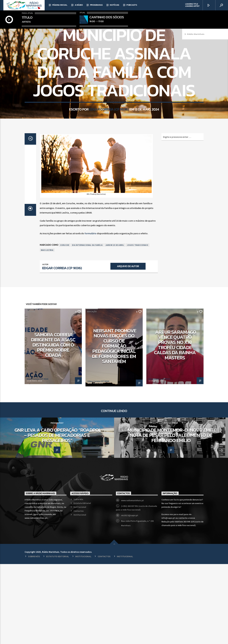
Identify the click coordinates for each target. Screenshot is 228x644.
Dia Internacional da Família (87, 325)
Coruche (65, 325)
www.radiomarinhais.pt (132, 580)
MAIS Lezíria (47, 330)
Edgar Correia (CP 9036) (109, 158)
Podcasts (132, 5)
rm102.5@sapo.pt (130, 595)
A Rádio (79, 5)
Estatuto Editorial (82, 583)
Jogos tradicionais (138, 325)
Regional (114, 70)
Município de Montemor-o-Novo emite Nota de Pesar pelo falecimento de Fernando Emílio (172, 515)
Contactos (79, 591)
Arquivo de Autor (128, 346)
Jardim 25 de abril (115, 325)
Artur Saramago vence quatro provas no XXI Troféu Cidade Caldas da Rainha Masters (175, 425)
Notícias (114, 5)
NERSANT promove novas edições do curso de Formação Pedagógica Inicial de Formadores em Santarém (114, 426)
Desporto (153, 392)
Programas (96, 5)
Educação (92, 392)
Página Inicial (60, 5)
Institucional (80, 587)
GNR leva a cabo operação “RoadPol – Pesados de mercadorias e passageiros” (58, 515)
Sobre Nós (78, 579)
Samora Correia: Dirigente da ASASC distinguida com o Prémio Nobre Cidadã (53, 425)
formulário (91, 313)
